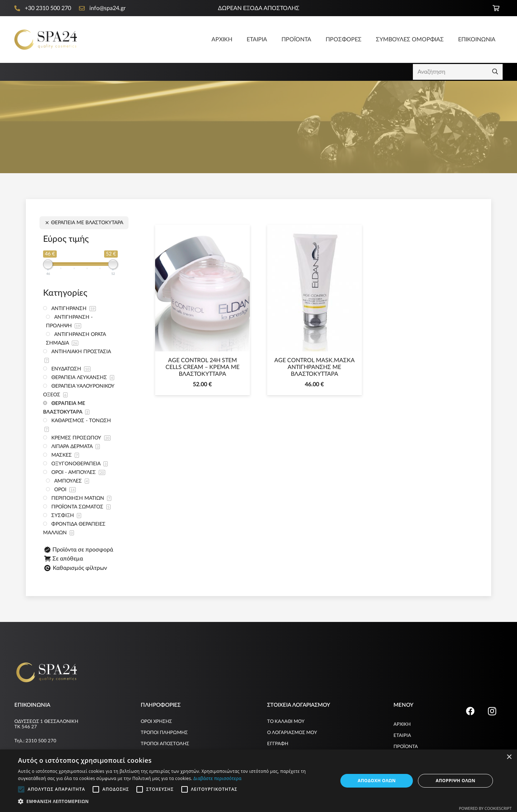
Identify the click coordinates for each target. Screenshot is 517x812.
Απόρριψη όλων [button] (455, 781)
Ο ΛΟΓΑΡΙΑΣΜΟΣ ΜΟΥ (292, 733)
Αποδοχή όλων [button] (377, 781)
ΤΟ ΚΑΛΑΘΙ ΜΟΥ (286, 722)
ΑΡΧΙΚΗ (402, 725)
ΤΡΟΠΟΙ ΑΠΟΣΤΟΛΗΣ (165, 744)
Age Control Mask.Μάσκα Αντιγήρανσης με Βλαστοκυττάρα (315, 367)
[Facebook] (470, 711)
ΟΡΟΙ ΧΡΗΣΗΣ (156, 722)
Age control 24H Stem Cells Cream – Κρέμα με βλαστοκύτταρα (202, 367)
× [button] (509, 757)
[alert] (258, 781)
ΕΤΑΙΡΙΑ (402, 736)
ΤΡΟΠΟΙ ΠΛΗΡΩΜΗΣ (164, 733)
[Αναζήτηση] (458, 72)
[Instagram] (492, 711)
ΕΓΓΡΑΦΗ (278, 744)
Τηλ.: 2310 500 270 (35, 741)
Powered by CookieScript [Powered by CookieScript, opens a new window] (485, 808)
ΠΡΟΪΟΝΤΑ (406, 747)
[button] (173, 802)
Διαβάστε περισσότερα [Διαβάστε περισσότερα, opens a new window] (218, 778)
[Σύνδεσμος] (46, 40)
